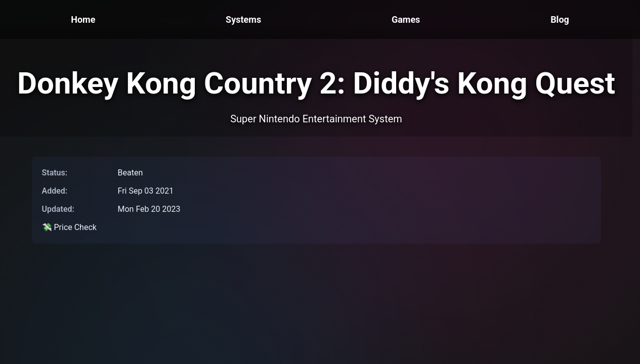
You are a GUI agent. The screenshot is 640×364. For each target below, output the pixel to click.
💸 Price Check (69, 227)
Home (83, 19)
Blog (560, 19)
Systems (243, 19)
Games (406, 19)
